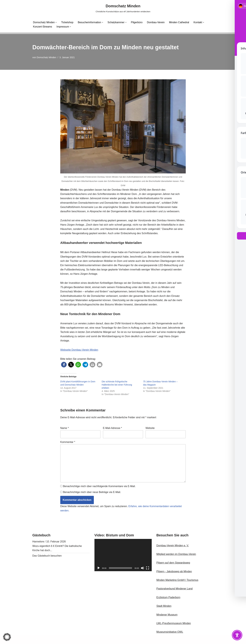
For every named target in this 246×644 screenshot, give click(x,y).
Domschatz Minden (47, 57)
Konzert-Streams (43, 27)
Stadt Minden (164, 607)
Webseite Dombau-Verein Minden (79, 350)
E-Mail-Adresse (112, 428)
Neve (35, 640)
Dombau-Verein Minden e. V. (173, 546)
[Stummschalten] (142, 568)
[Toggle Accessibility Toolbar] (237, 635)
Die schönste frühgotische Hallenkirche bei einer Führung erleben (117, 385)
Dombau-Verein (156, 22)
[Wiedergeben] (99, 568)
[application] (123, 556)
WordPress (64, 640)
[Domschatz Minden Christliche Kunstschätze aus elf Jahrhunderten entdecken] (123, 8)
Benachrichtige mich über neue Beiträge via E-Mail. (92, 493)
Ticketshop (67, 22)
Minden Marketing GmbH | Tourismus (177, 580)
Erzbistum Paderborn (168, 598)
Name (64, 428)
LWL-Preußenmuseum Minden (174, 624)
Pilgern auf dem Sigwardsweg (173, 563)
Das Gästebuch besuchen (47, 556)
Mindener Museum (167, 615)
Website (150, 428)
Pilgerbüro (137, 22)
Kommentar (68, 442)
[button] (56, 22)
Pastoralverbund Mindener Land (175, 589)
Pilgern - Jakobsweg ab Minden (174, 572)
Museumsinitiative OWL (170, 632)
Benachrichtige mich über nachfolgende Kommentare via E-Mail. (99, 487)
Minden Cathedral (180, 22)
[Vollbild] (148, 568)
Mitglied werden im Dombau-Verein (176, 555)
